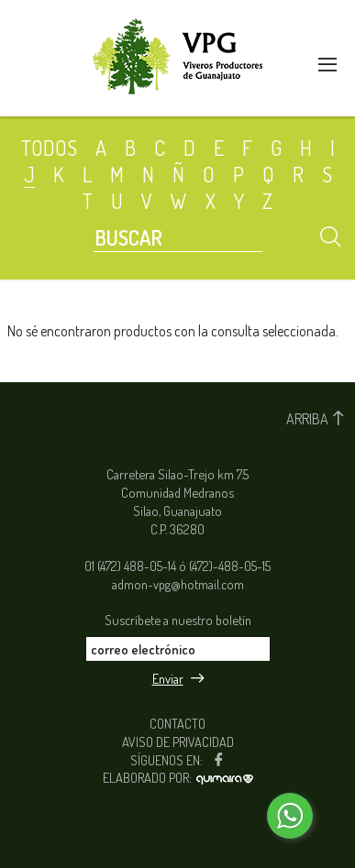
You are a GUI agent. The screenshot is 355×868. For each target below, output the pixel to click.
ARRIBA (316, 419)
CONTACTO (177, 723)
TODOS (49, 148)
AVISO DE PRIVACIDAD (178, 742)
